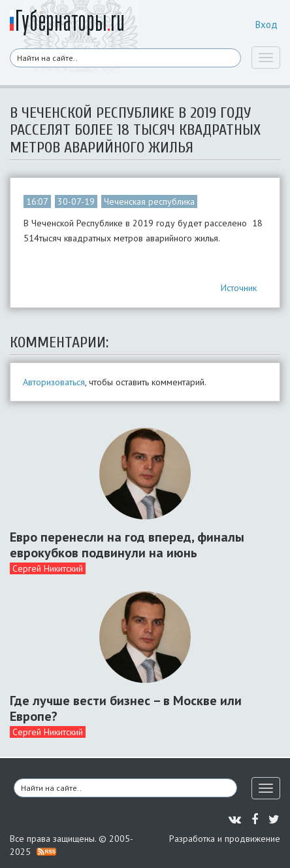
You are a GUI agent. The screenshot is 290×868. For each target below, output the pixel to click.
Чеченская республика (149, 201)
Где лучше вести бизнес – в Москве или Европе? (126, 708)
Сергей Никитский (48, 568)
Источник (239, 288)
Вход (266, 25)
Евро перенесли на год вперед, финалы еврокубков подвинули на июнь (127, 545)
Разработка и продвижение (225, 839)
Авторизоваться (54, 382)
